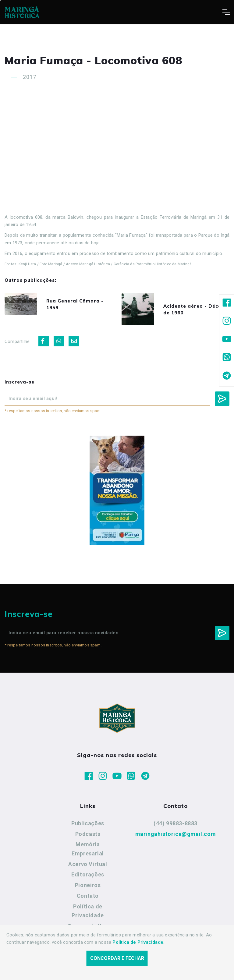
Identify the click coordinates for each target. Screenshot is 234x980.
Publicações (88, 826)
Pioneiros (88, 888)
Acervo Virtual (88, 867)
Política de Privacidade (88, 914)
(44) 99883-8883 (175, 826)
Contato (88, 899)
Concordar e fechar (117, 958)
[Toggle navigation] (226, 12)
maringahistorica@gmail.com (176, 837)
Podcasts (88, 837)
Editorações (88, 877)
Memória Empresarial (88, 852)
